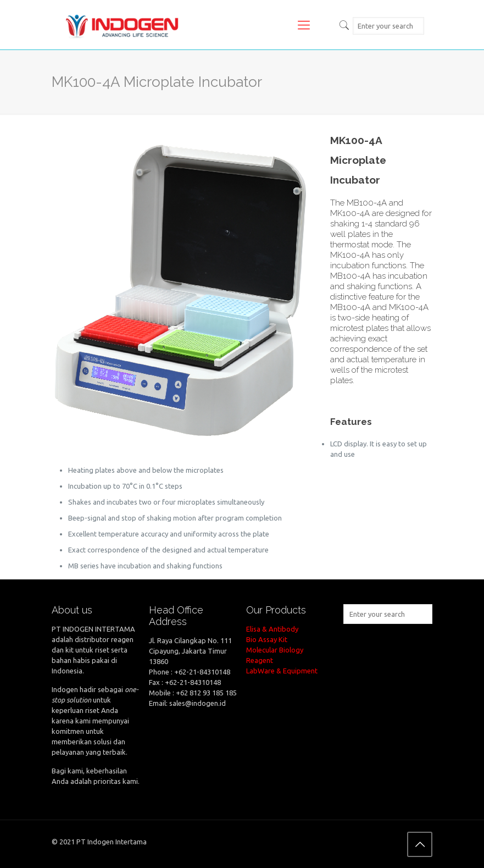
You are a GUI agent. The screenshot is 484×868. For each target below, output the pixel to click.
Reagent (260, 660)
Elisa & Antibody (272, 629)
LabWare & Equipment (282, 671)
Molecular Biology (275, 650)
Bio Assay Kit (267, 639)
